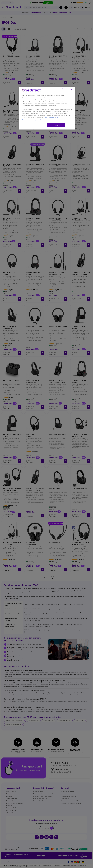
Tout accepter (56, 125)
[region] (47, 108)
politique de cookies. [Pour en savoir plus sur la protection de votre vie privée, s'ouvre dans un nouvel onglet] (52, 117)
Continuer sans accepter (67, 89)
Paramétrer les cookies (38, 125)
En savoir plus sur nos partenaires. (32, 120)
